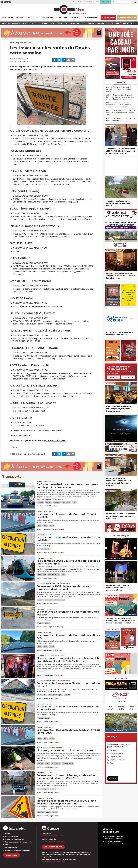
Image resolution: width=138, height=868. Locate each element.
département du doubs (44, 812)
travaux (52, 526)
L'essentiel (121, 83)
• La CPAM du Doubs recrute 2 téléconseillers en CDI (121, 120)
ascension (40, 502)
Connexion (128, 377)
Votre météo (121, 678)
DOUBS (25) (14, 43)
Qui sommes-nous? (12, 836)
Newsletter (12, 855)
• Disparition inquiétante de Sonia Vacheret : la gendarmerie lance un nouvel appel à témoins (120, 97)
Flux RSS (9, 845)
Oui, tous (113, 750)
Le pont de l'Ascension (118, 760)
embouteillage (66, 502)
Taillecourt (41, 656)
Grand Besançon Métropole (48, 584)
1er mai (40, 695)
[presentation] (106, 548)
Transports (25, 43)
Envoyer (113, 778)
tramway (67, 695)
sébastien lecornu (68, 764)
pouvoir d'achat (56, 764)
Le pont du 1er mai (116, 754)
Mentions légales (11, 848)
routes (45, 526)
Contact (8, 834)
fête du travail (53, 695)
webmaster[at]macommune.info (53, 861)
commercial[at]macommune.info (53, 841)
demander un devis (53, 847)
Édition (72, 13)
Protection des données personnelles (19, 842)
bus (45, 695)
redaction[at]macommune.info (53, 836)
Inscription (114, 377)
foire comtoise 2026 (54, 575)
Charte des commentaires (15, 839)
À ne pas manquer (121, 536)
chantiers (40, 549)
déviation (40, 789)
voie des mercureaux (58, 600)
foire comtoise (42, 575)
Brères (39, 798)
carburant (40, 764)
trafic (74, 502)
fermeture (40, 600)
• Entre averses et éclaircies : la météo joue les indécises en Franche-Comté (121, 113)
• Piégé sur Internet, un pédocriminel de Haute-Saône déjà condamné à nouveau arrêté (119, 105)
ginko (63, 575)
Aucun (112, 763)
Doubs (39, 512)
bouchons (49, 502)
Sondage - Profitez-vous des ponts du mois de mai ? (119, 746)
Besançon (40, 535)
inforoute (14, 447)
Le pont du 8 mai (116, 757)
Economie (47, 748)
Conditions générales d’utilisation (17, 850)
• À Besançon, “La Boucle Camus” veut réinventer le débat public (119, 89)
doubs (39, 526)
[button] (131, 2)
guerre (47, 764)
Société (51, 656)
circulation (57, 502)
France (39, 482)
